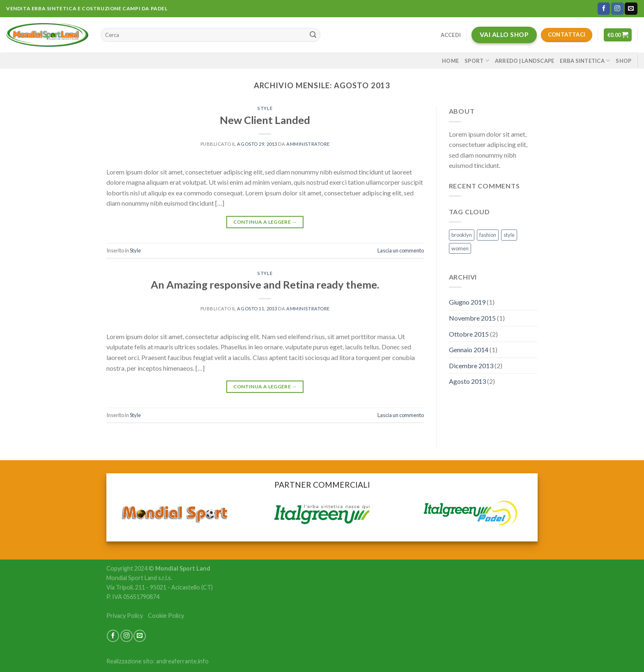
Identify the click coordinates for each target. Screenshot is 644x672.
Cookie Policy (166, 616)
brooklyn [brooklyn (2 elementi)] (462, 235)
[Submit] (313, 35)
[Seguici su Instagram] (617, 9)
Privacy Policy (125, 616)
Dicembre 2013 (471, 366)
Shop (623, 61)
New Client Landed (265, 120)
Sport (477, 61)
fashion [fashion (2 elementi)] (488, 235)
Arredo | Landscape (525, 61)
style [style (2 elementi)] (509, 235)
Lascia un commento (401, 250)
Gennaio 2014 (469, 350)
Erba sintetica (585, 61)
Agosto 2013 (467, 381)
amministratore (308, 144)
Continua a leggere (265, 222)
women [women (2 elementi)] (460, 248)
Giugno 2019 (467, 302)
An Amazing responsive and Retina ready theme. (265, 284)
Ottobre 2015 (469, 334)
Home (450, 61)
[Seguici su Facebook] (604, 9)
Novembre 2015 (472, 318)
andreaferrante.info (182, 661)
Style (265, 108)
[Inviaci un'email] (631, 9)
